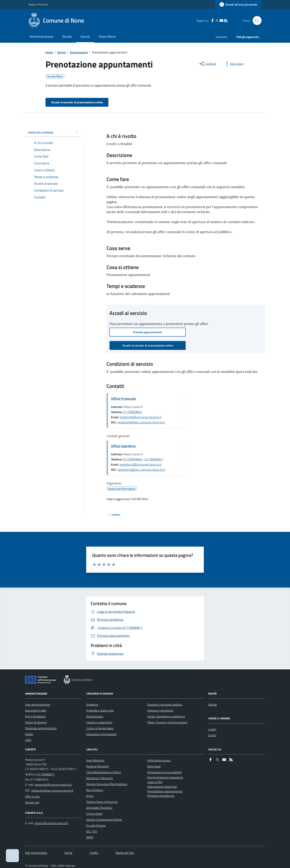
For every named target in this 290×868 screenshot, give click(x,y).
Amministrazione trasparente (165, 777)
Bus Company (95, 790)
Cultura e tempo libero (100, 728)
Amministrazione (42, 37)
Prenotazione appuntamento (165, 791)
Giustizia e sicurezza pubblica (165, 705)
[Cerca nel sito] (256, 21)
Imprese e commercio (160, 710)
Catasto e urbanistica (99, 722)
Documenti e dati (36, 710)
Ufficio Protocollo (124, 399)
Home (49, 52)
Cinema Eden (94, 814)
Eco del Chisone (96, 825)
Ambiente (92, 705)
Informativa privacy (159, 760)
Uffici (28, 740)
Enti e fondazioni (35, 716)
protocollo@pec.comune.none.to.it (141, 422)
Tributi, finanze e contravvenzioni (167, 722)
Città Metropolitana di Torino (104, 772)
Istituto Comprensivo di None (104, 820)
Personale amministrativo (41, 728)
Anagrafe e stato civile (100, 710)
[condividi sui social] (208, 64)
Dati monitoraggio (36, 853)
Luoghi (212, 729)
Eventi (212, 735)
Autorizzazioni (79, 52)
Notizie (213, 705)
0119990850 (132, 412)
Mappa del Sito (125, 853)
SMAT (90, 837)
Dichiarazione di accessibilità (164, 772)
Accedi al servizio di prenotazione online (77, 102)
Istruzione (221, 37)
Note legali (154, 766)
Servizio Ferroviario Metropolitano (107, 784)
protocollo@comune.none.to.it (140, 417)
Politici (29, 734)
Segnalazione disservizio (162, 787)
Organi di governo (36, 722)
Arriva (90, 796)
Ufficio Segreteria (123, 446)
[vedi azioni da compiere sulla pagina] (234, 64)
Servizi (85, 37)
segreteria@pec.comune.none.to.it (141, 470)
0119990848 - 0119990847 (143, 459)
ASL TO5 (92, 831)
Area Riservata (95, 760)
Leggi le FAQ (155, 782)
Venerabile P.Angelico (99, 808)
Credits (94, 853)
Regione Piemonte (38, 4)
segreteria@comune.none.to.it (141, 464)
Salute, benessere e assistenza (166, 716)
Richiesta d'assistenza (161, 796)
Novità (67, 37)
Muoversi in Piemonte (100, 778)
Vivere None (107, 37)
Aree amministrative (38, 705)
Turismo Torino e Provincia (102, 802)
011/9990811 (46, 774)
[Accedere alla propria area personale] (238, 4)
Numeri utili (32, 802)
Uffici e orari (32, 796)
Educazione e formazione (101, 734)
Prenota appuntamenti (148, 332)
